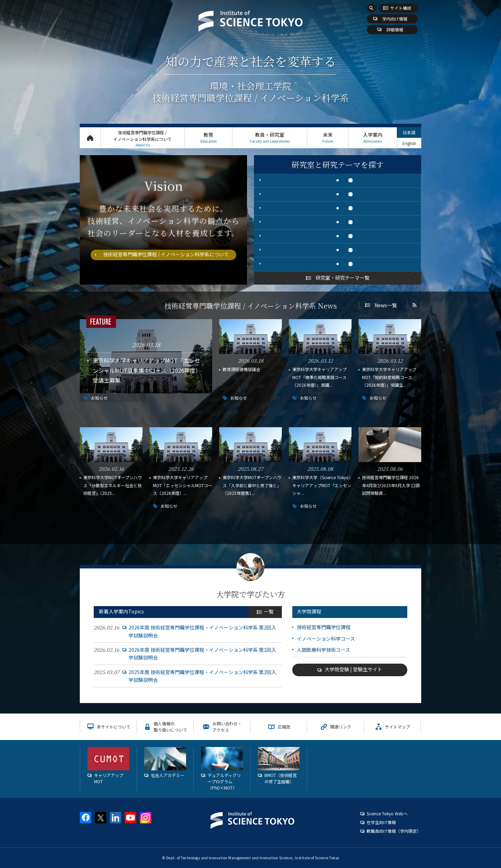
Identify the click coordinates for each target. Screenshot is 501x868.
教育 (208, 138)
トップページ (90, 138)
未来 (328, 138)
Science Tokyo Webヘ (387, 813)
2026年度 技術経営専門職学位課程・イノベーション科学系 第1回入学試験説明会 (202, 654)
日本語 (409, 132)
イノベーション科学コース (326, 639)
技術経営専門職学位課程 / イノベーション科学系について (142, 139)
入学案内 (373, 138)
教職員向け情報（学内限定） (394, 831)
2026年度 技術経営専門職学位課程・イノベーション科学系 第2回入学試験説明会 (202, 631)
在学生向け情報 (381, 822)
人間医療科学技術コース (323, 650)
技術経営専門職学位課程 (324, 627)
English (409, 143)
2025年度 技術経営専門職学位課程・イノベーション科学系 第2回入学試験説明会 (202, 676)
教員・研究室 (270, 138)
